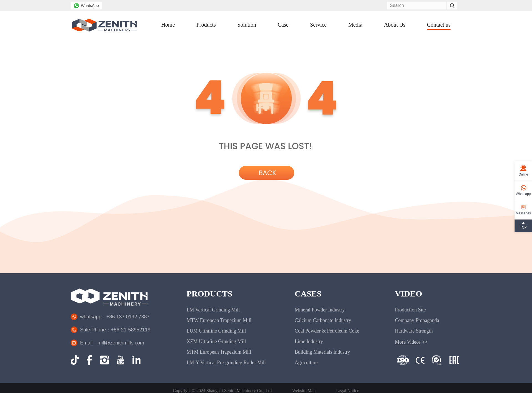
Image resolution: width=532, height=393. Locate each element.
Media (355, 25)
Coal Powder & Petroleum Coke (327, 331)
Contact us (439, 25)
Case (283, 25)
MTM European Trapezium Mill (219, 352)
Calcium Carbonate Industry (323, 320)
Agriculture (306, 362)
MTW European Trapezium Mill (219, 320)
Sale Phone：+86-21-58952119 (115, 330)
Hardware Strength (414, 331)
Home (168, 25)
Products (206, 25)
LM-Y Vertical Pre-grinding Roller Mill (226, 362)
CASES (308, 294)
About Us (395, 25)
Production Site (410, 310)
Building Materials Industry (322, 352)
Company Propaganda (417, 320)
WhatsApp (86, 6)
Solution (247, 25)
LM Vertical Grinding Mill (213, 310)
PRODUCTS (209, 294)
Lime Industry (309, 341)
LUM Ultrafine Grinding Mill (216, 331)
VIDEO (408, 294)
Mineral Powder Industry (320, 310)
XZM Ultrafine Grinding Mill (216, 341)
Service (318, 25)
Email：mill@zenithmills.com (112, 343)
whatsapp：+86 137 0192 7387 (115, 317)
